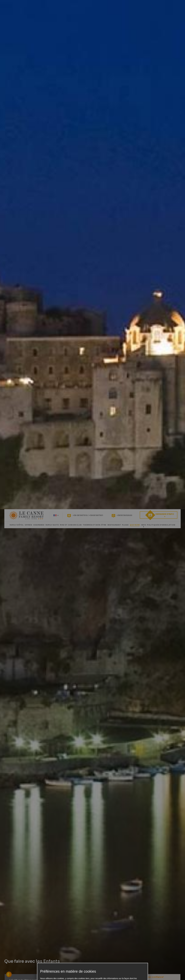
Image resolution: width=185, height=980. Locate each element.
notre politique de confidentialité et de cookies (61, 510)
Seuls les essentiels (128, 518)
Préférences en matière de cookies (92, 518)
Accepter (128, 523)
